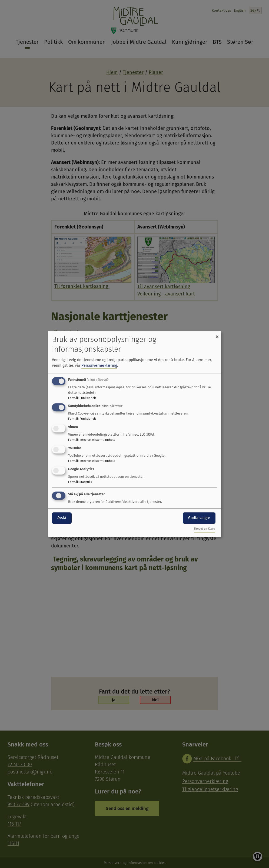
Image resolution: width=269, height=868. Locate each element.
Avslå (62, 518)
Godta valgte (199, 518)
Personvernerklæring (99, 366)
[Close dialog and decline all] (217, 334)
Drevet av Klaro (205, 529)
